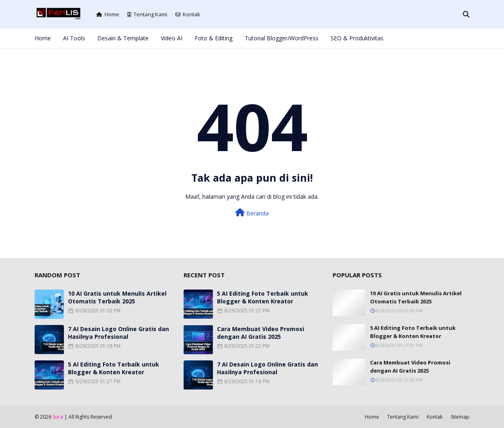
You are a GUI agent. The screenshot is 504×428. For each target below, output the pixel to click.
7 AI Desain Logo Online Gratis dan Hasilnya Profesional (118, 333)
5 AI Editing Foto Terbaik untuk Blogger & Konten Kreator (114, 368)
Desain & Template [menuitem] (123, 38)
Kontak (188, 14)
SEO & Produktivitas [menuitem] (357, 38)
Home (108, 14)
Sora (58, 417)
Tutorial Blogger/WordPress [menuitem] (282, 38)
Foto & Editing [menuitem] (214, 38)
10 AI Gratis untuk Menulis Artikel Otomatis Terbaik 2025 (117, 297)
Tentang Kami (147, 14)
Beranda (252, 213)
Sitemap (460, 417)
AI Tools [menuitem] (74, 38)
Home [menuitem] (43, 38)
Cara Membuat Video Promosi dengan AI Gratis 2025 (261, 333)
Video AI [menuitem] (172, 38)
